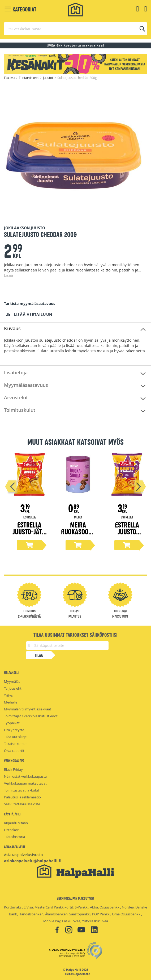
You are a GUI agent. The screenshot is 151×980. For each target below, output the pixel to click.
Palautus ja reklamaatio (22, 797)
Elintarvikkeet (29, 78)
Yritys (8, 695)
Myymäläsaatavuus (26, 385)
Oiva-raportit (14, 751)
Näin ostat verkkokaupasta (25, 776)
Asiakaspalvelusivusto (23, 855)
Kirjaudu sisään (16, 823)
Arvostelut (16, 397)
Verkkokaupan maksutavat (25, 783)
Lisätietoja (16, 372)
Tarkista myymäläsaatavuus (30, 303)
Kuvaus (12, 328)
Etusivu (10, 78)
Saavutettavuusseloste (22, 804)
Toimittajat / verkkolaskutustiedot (31, 716)
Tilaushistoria (14, 837)
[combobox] (75, 29)
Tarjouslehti (13, 688)
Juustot (48, 78)
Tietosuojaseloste (77, 974)
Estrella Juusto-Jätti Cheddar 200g (29, 535)
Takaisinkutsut (15, 744)
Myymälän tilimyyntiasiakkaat (28, 709)
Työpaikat (12, 723)
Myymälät (12, 681)
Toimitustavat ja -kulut (22, 790)
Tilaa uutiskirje (15, 737)
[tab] (75, 329)
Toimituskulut (20, 410)
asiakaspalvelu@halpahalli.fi (33, 861)
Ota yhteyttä (14, 730)
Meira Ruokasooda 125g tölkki (78, 531)
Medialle (11, 702)
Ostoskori (12, 830)
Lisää (8, 275)
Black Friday (13, 769)
